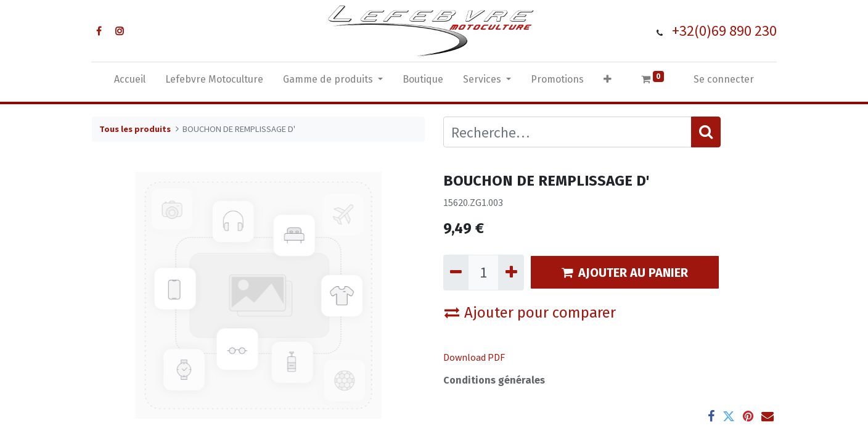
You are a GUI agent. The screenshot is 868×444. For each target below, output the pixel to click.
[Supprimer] (456, 273)
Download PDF (474, 357)
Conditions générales (494, 380)
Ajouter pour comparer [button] (530, 313)
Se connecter (724, 79)
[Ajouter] (511, 273)
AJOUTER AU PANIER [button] (625, 273)
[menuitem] (130, 82)
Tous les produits (135, 129)
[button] (608, 82)
